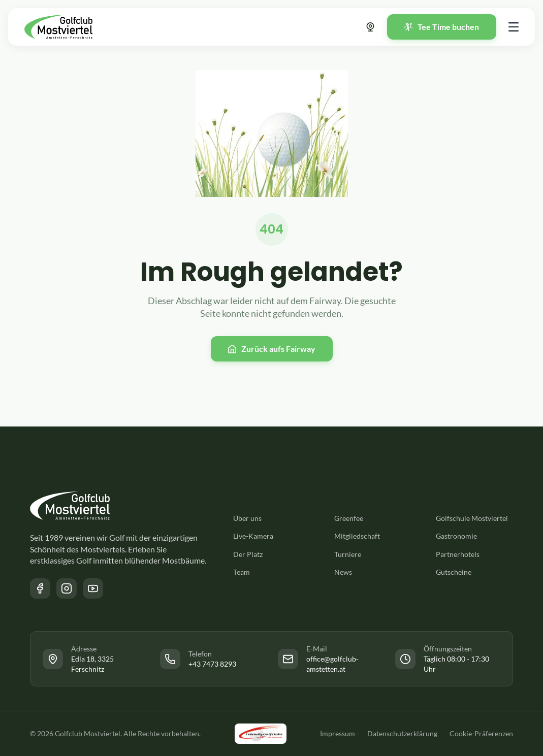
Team (242, 572)
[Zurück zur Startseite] (58, 27)
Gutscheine (454, 572)
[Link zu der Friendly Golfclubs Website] (261, 734)
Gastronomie (456, 536)
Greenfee (349, 518)
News (343, 572)
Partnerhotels (458, 554)
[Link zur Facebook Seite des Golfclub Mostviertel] (40, 588)
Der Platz (248, 554)
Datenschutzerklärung (402, 733)
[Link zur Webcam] (370, 27)
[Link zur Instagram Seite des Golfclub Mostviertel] (67, 588)
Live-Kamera (253, 536)
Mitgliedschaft (357, 536)
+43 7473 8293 (212, 664)
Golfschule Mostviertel (472, 518)
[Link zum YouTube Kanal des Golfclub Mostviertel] (93, 588)
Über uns (247, 518)
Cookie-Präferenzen (481, 733)
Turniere (348, 554)
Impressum (338, 733)
